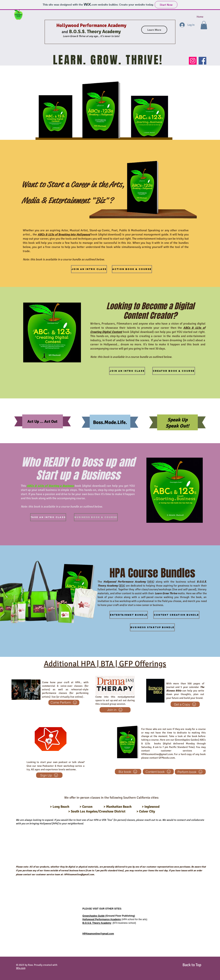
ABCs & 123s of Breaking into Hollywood (64, 234)
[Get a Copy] (185, 704)
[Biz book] (128, 772)
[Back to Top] (192, 965)
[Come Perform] (64, 702)
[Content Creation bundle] (176, 615)
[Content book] (158, 772)
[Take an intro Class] (48, 517)
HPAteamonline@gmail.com (60, 655)
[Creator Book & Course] (174, 371)
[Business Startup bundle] (152, 627)
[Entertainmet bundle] (129, 615)
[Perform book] (190, 772)
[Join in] (115, 710)
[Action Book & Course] (132, 269)
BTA (122, 586)
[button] (204, 25)
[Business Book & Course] (96, 517)
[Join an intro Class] (89, 269)
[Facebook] (202, 61)
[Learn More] (154, 30)
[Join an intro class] (127, 371)
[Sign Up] (49, 775)
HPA (151, 582)
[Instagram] (193, 61)
